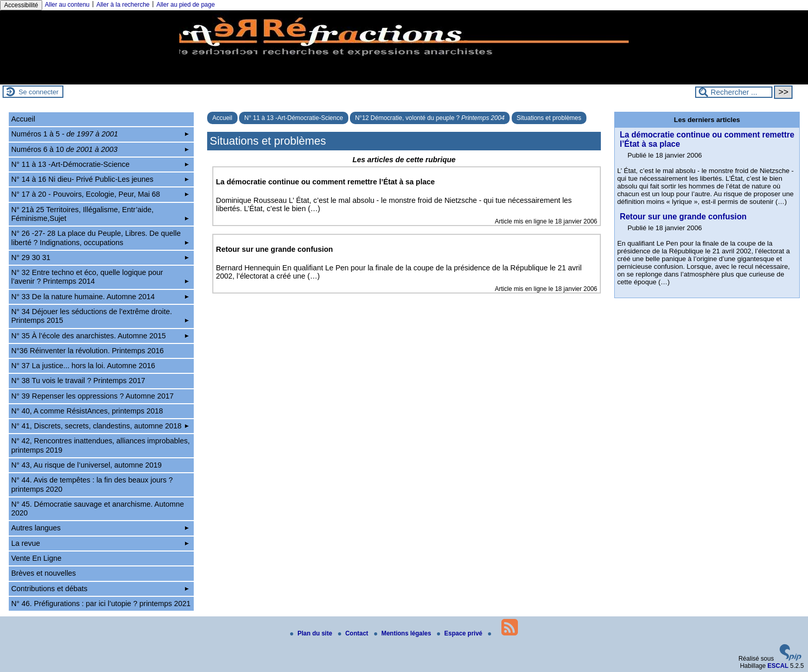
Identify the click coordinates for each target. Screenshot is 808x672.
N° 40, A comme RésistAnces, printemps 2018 (87, 411)
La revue (100, 543)
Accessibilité (21, 5)
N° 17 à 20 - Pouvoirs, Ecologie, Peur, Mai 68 (100, 194)
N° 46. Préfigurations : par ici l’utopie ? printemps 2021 (101, 604)
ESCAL (778, 666)
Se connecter (39, 92)
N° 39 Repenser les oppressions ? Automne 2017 (92, 396)
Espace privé (460, 633)
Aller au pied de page (185, 5)
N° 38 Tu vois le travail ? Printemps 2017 (78, 381)
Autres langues (100, 528)
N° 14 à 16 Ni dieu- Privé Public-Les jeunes (100, 179)
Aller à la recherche (123, 5)
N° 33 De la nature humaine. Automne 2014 (100, 297)
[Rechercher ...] (734, 92)
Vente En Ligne (37, 558)
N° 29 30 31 (100, 257)
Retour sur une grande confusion (683, 217)
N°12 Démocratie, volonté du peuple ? (430, 118)
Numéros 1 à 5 (100, 134)
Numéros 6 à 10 (100, 149)
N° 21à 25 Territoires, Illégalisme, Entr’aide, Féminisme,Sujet (100, 214)
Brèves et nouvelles (44, 573)
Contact (354, 633)
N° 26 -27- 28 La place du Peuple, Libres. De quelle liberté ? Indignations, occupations (100, 238)
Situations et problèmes (549, 118)
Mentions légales (403, 633)
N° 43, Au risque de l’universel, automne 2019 (87, 465)
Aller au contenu (67, 5)
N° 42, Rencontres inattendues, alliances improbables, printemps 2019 (101, 445)
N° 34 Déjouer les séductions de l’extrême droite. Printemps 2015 (100, 316)
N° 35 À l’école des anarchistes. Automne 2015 (100, 336)
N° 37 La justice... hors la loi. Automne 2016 (83, 366)
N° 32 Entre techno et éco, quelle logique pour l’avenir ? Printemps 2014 (100, 277)
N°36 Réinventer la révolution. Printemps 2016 (88, 351)
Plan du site (312, 633)
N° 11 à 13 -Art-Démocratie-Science (294, 118)
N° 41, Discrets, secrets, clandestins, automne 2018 (100, 426)
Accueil (222, 118)
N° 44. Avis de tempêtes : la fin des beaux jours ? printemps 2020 (92, 484)
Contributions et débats (100, 589)
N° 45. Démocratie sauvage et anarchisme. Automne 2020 (98, 509)
